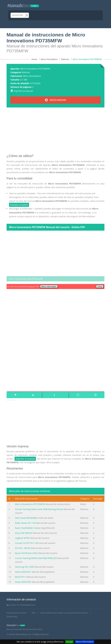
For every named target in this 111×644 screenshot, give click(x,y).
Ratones (26, 72)
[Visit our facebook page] (99, 5)
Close (100, 286)
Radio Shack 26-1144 (25, 523)
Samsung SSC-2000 (24, 567)
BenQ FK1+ (20, 577)
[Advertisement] (55, 132)
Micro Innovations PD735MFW (30, 504)
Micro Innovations (32, 76)
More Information (49, 286)
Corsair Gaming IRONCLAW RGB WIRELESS (36, 558)
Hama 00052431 (23, 572)
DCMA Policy (12, 617)
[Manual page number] (55, 395)
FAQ (34, 613)
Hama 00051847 (23, 582)
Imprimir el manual (23, 91)
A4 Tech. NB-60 (23, 548)
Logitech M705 (22, 538)
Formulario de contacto (17, 613)
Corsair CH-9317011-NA (27, 543)
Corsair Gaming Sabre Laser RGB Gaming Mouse (39, 509)
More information (85, 642)
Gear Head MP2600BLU (27, 518)
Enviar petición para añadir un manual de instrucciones (64, 613)
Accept (69, 642)
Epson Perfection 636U (26, 553)
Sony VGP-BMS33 (24, 533)
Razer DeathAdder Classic (28, 528)
